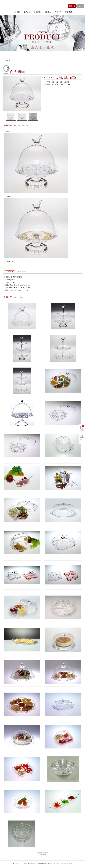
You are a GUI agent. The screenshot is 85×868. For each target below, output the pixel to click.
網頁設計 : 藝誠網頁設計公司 (63, 863)
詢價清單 (82, 428)
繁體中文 (72, 6)
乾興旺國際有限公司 (15, 7)
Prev (6, 37)
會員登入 (82, 439)
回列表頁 (43, 854)
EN (80, 6)
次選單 (43, 61)
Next (79, 37)
